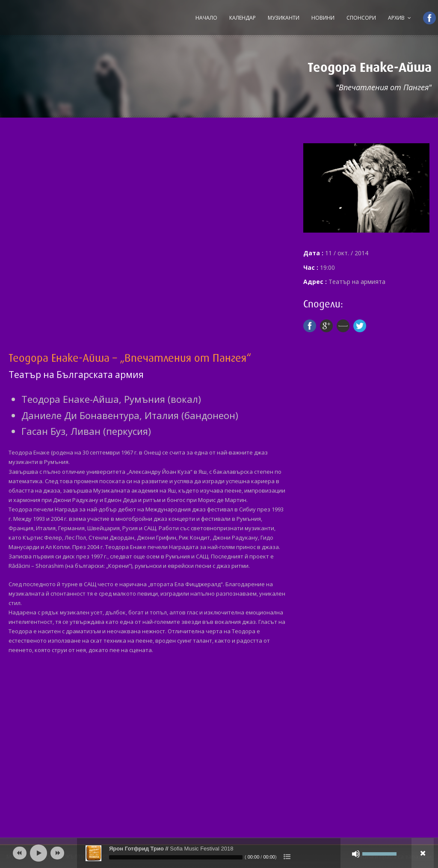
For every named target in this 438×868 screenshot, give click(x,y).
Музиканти (284, 18)
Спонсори (361, 18)
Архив (396, 18)
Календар (243, 18)
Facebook (426, 18)
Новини (323, 18)
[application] (219, 853)
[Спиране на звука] (356, 854)
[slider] (176, 857)
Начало (206, 18)
